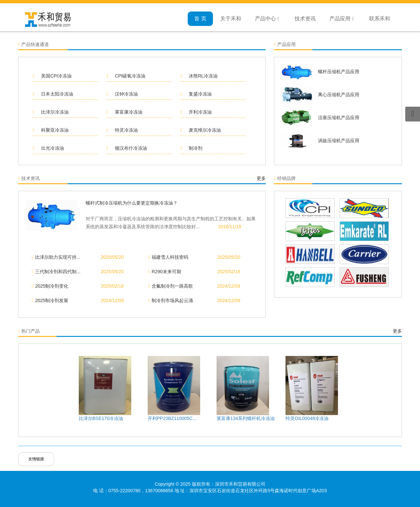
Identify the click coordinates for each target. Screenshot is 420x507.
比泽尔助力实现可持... (56, 257)
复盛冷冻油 (196, 94)
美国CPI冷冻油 (52, 76)
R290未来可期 (165, 272)
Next (377, 388)
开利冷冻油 (196, 112)
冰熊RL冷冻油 (199, 76)
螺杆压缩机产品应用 (339, 72)
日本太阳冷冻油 (53, 94)
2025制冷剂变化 (50, 286)
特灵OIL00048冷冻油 (307, 418)
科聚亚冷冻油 (51, 130)
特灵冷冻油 (122, 130)
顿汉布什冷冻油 (127, 148)
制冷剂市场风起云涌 (171, 300)
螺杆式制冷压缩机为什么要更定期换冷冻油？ (132, 203)
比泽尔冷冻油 (51, 112)
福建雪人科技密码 (168, 257)
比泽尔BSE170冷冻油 (101, 418)
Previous (43, 388)
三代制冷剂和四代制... (56, 272)
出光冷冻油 (48, 148)
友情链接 (36, 459)
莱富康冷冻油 (125, 112)
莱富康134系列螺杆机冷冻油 (246, 418)
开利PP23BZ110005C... (172, 418)
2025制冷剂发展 (50, 300)
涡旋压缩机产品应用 (339, 141)
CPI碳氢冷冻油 (126, 76)
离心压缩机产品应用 (339, 95)
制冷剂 (191, 148)
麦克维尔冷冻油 (201, 130)
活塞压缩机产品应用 (339, 118)
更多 (261, 178)
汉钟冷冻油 (122, 94)
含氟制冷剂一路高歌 (171, 286)
